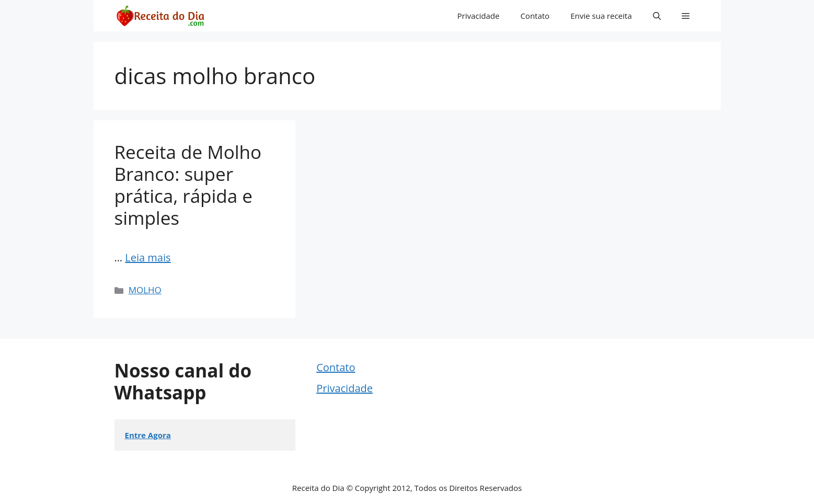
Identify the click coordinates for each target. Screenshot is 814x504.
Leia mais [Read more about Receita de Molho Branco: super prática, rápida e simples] (148, 257)
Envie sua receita (601, 16)
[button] (657, 16)
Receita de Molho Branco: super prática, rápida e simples (188, 185)
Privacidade (479, 16)
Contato (535, 16)
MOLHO (145, 290)
